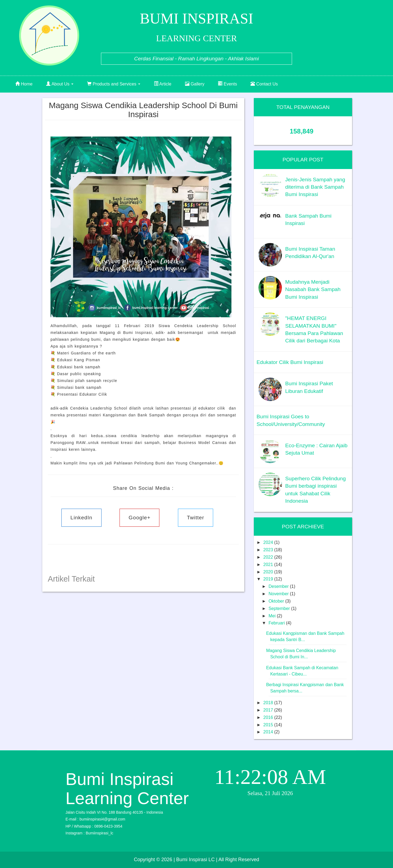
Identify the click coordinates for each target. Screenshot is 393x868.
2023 (269, 550)
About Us (60, 84)
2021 (269, 565)
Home (24, 84)
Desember (279, 586)
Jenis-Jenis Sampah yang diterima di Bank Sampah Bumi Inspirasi (315, 187)
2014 (269, 732)
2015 (269, 725)
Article (163, 84)
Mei (273, 616)
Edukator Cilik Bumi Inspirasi (290, 362)
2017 (269, 710)
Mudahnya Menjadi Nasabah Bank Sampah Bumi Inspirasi (313, 289)
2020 (269, 572)
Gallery (195, 84)
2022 (269, 557)
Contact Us (264, 84)
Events (227, 84)
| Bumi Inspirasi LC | (195, 860)
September (280, 608)
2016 (269, 717)
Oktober (277, 601)
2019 (269, 579)
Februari (277, 623)
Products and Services (114, 84)
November (279, 594)
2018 (269, 703)
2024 (269, 542)
